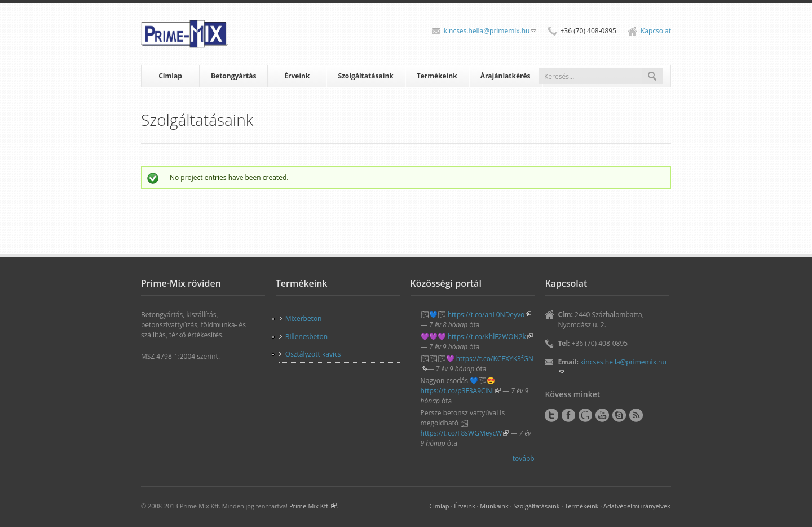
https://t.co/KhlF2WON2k (490, 337)
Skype (619, 415)
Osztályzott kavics (313, 354)
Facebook (568, 415)
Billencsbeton (306, 337)
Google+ (585, 415)
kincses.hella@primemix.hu (490, 31)
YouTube (602, 415)
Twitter (551, 415)
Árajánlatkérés (506, 76)
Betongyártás (233, 76)
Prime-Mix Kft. (313, 506)
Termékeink (437, 76)
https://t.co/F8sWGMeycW (465, 433)
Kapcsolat (656, 31)
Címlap (170, 76)
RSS (636, 415)
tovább (524, 458)
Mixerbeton (304, 319)
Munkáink (494, 506)
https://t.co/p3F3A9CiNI (461, 391)
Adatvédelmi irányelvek (637, 506)
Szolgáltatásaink (365, 76)
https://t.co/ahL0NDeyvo (490, 315)
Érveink (297, 76)
